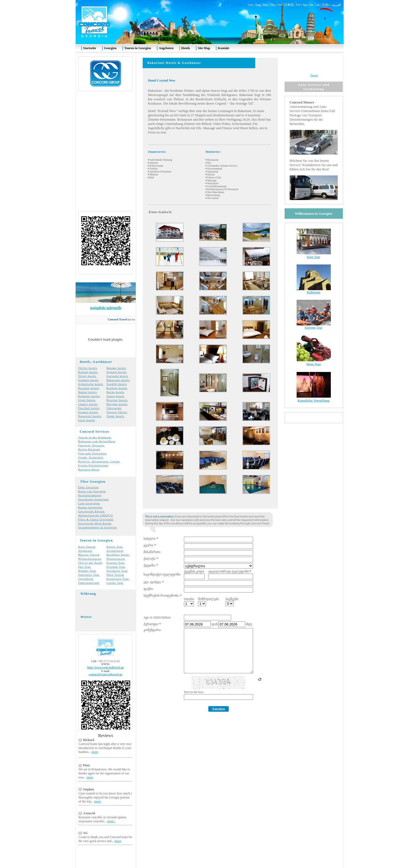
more (95, 742)
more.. (111, 812)
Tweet (314, 66)
